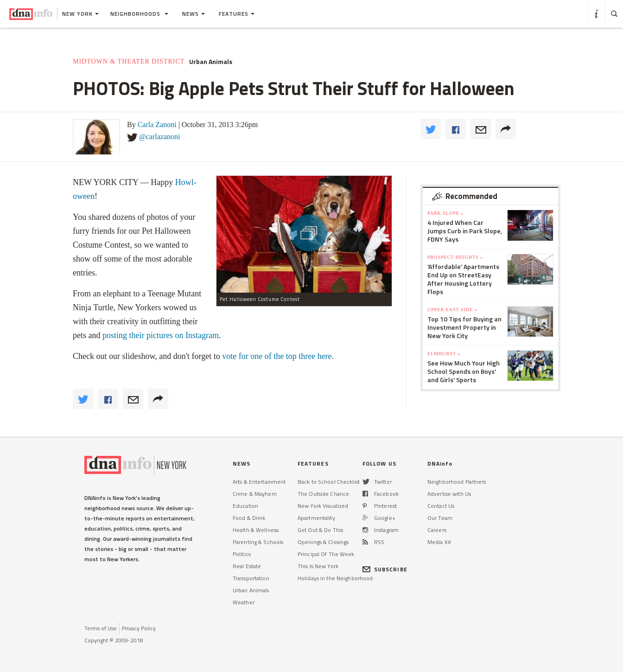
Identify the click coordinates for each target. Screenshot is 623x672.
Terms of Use (101, 628)
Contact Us (441, 506)
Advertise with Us (449, 494)
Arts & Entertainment (259, 482)
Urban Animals (211, 62)
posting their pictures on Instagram (161, 335)
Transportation (251, 578)
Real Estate (247, 566)
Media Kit (439, 542)
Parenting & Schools (258, 542)
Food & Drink (249, 518)
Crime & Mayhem (255, 494)
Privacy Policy (139, 628)
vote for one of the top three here (277, 356)
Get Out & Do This (320, 530)
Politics (242, 554)
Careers (437, 530)
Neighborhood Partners (457, 482)
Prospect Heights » (455, 257)
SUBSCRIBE (385, 569)
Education (245, 506)
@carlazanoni (159, 137)
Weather (244, 602)
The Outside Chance (323, 494)
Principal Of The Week (326, 554)
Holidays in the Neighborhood (335, 578)
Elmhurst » (444, 354)
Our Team (440, 518)
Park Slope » (445, 213)
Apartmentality (316, 518)
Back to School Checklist (329, 482)
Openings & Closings (323, 542)
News (194, 14)
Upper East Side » (452, 310)
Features (237, 14)
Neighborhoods (139, 14)
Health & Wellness (256, 530)
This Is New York (318, 566)
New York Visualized (323, 506)
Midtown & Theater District (129, 61)
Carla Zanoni (157, 125)
